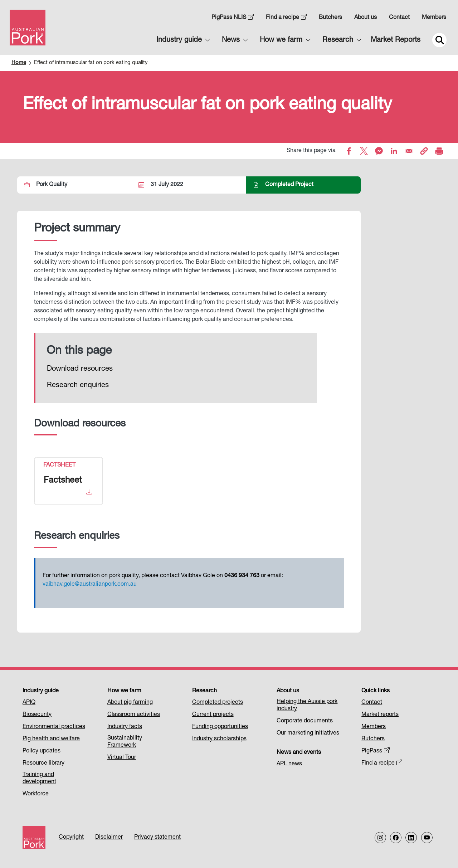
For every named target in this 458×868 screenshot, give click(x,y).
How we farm (281, 40)
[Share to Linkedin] (394, 151)
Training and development (39, 779)
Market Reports (396, 40)
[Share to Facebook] (349, 151)
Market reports (380, 715)
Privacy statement (157, 838)
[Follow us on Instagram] (380, 838)
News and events (299, 753)
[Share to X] (364, 151)
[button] (424, 151)
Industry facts (125, 727)
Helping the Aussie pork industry (307, 706)
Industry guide (179, 40)
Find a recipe (286, 18)
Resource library (43, 764)
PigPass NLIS (233, 18)
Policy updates (42, 751)
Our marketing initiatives (308, 733)
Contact (399, 18)
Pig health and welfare (51, 739)
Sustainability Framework (125, 742)
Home (19, 63)
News (231, 40)
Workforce (36, 794)
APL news (289, 764)
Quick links (376, 691)
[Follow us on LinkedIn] (411, 838)
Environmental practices (54, 727)
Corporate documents (305, 721)
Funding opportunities (220, 727)
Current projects (213, 715)
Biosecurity (37, 715)
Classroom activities (134, 715)
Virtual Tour (122, 758)
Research (338, 40)
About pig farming (130, 703)
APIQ (29, 703)
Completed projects (218, 703)
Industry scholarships (219, 739)
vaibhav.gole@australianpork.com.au (90, 585)
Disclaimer (109, 838)
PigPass (376, 751)
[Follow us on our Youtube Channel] (427, 838)
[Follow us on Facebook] (396, 838)
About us (366, 18)
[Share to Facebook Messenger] (379, 151)
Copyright (71, 838)
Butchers (330, 18)
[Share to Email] (409, 151)
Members (434, 18)
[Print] (439, 151)
